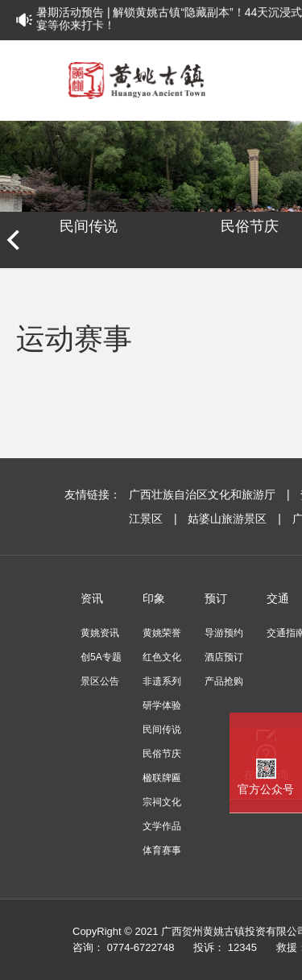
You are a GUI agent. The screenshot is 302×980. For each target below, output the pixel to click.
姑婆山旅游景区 (236, 519)
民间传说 (89, 226)
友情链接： (93, 494)
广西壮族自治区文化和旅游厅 (211, 494)
